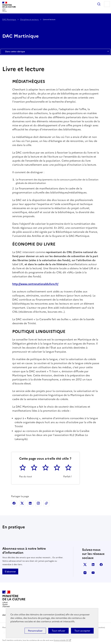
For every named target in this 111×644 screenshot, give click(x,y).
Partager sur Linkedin (30, 503)
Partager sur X (22, 503)
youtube (93, 573)
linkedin (93, 565)
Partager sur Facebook (14, 503)
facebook (101, 565)
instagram (85, 573)
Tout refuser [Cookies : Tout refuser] (58, 631)
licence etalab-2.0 (61, 640)
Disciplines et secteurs (30, 20)
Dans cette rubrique (55, 52)
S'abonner (10, 572)
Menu (107, 4)
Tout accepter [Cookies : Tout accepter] (82, 631)
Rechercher (99, 4)
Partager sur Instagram (38, 503)
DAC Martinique (9, 20)
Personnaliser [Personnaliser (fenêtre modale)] (35, 631)
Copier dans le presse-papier (46, 503)
